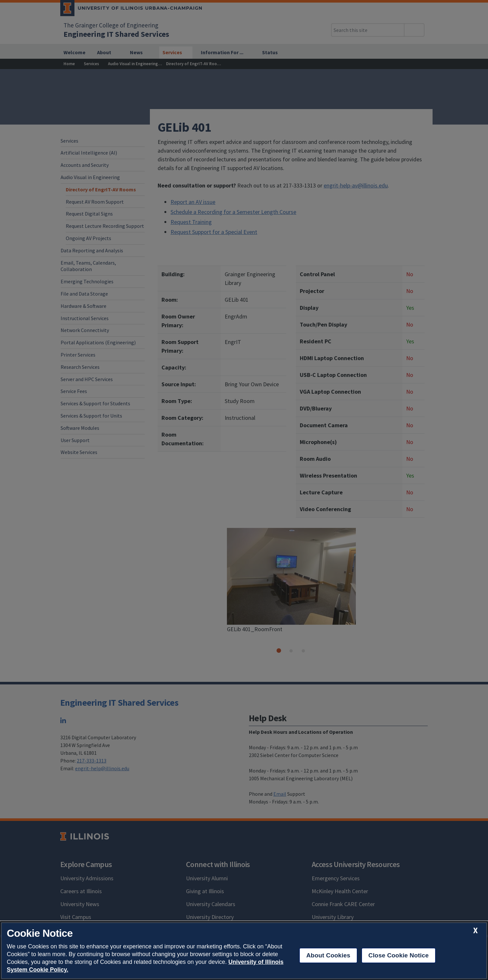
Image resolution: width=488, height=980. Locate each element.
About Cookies (328, 955)
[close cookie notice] (475, 930)
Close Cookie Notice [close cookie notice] (399, 955)
